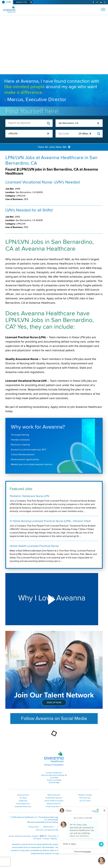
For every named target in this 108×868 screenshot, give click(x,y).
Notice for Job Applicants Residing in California (54, 830)
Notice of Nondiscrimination (20, 836)
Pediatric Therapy (85, 795)
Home (9, 2)
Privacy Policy (34, 827)
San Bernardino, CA (68, 123)
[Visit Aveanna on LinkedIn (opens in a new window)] (101, 2)
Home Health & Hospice (54, 801)
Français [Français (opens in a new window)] (46, 839)
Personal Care (85, 798)
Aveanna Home (23, 795)
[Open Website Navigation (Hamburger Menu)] (102, 9)
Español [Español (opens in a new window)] (35, 836)
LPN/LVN (13, 134)
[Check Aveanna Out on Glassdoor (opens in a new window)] (105, 2)
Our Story (23, 798)
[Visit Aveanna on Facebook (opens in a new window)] (93, 2)
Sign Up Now (54, 703)
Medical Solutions (54, 804)
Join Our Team (85, 801)
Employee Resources (23, 807)
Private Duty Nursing (54, 807)
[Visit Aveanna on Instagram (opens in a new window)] (97, 2)
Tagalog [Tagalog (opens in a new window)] (54, 839)
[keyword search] (29, 123)
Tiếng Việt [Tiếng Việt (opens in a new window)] (52, 836)
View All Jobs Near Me (52, 147)
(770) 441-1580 (54, 783)
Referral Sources (54, 795)
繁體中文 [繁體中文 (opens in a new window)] (43, 836)
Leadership (23, 801)
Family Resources (23, 804)
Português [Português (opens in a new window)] (37, 839)
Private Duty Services (54, 798)
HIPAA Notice (48, 827)
